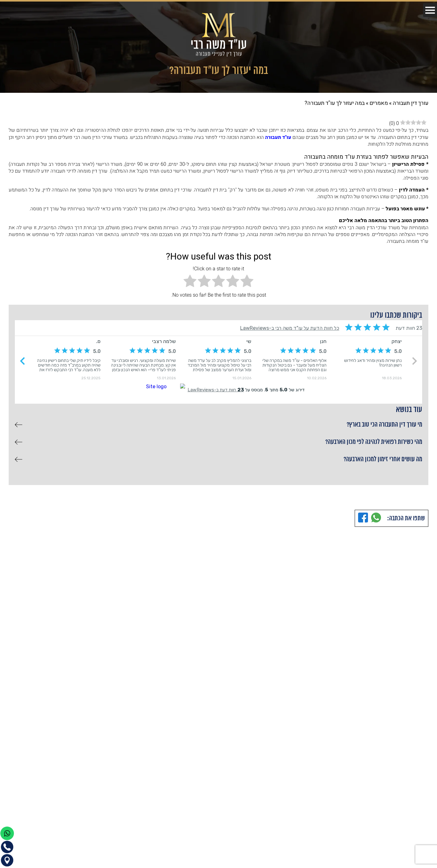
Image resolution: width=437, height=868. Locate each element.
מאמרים (379, 103)
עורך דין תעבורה (411, 103)
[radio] (247, 282)
